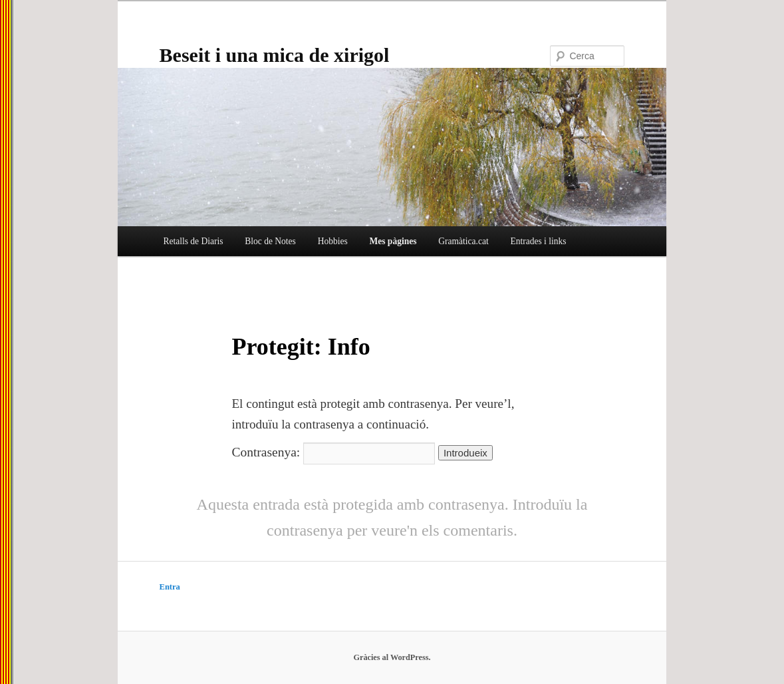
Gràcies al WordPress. (392, 657)
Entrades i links (538, 241)
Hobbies (333, 241)
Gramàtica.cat (463, 241)
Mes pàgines (393, 241)
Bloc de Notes (270, 241)
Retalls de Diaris (193, 241)
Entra (170, 587)
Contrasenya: (333, 452)
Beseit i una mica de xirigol (275, 55)
